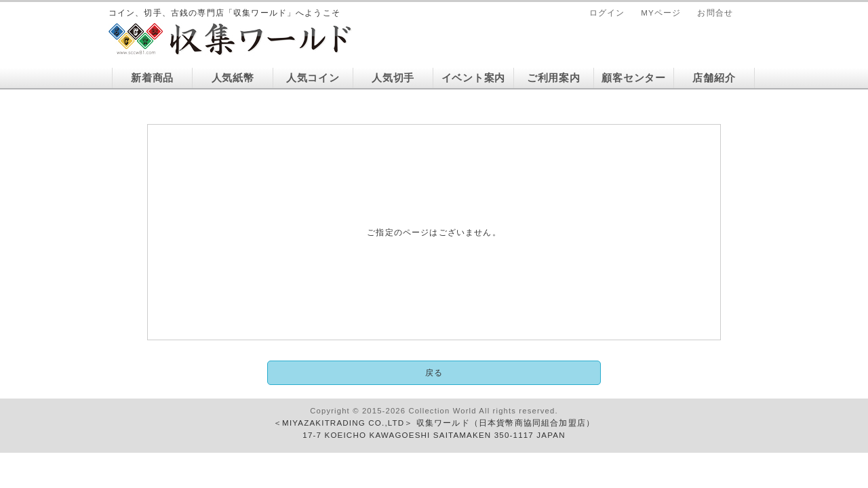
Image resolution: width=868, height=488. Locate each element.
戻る (434, 372)
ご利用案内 (554, 78)
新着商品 (152, 78)
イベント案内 (473, 78)
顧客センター (633, 78)
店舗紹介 (714, 78)
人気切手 (393, 78)
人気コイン (313, 78)
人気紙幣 (233, 78)
